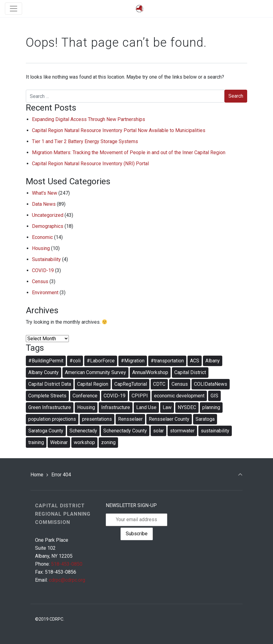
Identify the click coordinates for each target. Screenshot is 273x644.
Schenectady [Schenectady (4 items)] (83, 431)
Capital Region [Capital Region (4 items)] (93, 384)
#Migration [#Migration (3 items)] (133, 361)
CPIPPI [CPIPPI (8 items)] (140, 396)
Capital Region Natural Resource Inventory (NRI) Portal (90, 164)
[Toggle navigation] (14, 9)
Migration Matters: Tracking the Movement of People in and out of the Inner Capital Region (129, 152)
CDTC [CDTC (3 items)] (159, 384)
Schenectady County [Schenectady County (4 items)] (125, 431)
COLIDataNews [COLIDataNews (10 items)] (211, 384)
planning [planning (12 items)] (211, 407)
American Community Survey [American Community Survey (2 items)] (95, 372)
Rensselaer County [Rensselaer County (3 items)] (169, 419)
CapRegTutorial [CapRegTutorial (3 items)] (131, 384)
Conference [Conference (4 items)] (85, 396)
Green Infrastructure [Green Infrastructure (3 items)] (50, 407)
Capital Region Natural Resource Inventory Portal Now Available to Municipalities (119, 130)
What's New (45, 193)
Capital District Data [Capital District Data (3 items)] (50, 384)
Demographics (48, 226)
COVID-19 (43, 270)
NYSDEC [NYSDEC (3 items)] (187, 407)
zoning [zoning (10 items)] (108, 442)
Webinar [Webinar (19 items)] (59, 442)
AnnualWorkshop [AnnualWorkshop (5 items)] (150, 372)
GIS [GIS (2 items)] (214, 396)
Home (37, 475)
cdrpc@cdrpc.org (67, 580)
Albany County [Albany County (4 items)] (44, 372)
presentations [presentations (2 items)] (97, 419)
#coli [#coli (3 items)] (75, 361)
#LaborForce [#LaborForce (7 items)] (101, 361)
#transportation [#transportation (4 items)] (167, 361)
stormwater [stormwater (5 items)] (182, 431)
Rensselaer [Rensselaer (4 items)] (130, 419)
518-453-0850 (67, 564)
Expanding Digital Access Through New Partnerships (89, 119)
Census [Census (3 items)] (180, 384)
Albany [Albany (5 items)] (213, 361)
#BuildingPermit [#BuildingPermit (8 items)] (46, 361)
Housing (41, 248)
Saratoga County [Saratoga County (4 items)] (46, 431)
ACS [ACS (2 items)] (195, 361)
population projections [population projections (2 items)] (52, 419)
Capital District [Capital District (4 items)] (190, 372)
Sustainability (46, 259)
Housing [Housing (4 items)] (86, 407)
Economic (42, 237)
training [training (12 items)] (36, 442)
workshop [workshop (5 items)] (84, 442)
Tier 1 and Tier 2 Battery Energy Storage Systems (85, 141)
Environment (45, 293)
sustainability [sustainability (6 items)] (215, 431)
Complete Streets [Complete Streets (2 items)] (47, 396)
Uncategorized (48, 215)
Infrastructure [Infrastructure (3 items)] (116, 407)
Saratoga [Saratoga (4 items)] (205, 419)
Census (40, 281)
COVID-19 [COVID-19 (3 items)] (115, 396)
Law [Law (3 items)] (167, 407)
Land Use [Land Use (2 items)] (146, 407)
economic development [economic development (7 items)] (179, 396)
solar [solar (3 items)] (158, 431)
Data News (44, 204)
